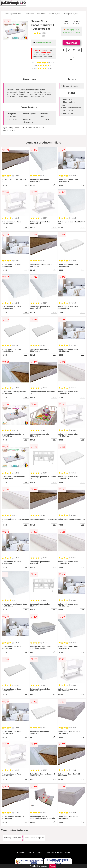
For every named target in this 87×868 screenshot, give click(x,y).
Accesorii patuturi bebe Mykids (48, 14)
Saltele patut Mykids (70, 14)
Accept (53, 866)
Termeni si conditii (24, 852)
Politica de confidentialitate (44, 852)
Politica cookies (64, 852)
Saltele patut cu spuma (35, 838)
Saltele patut (29, 14)
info (26, 185)
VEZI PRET (71, 43)
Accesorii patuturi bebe (13, 14)
